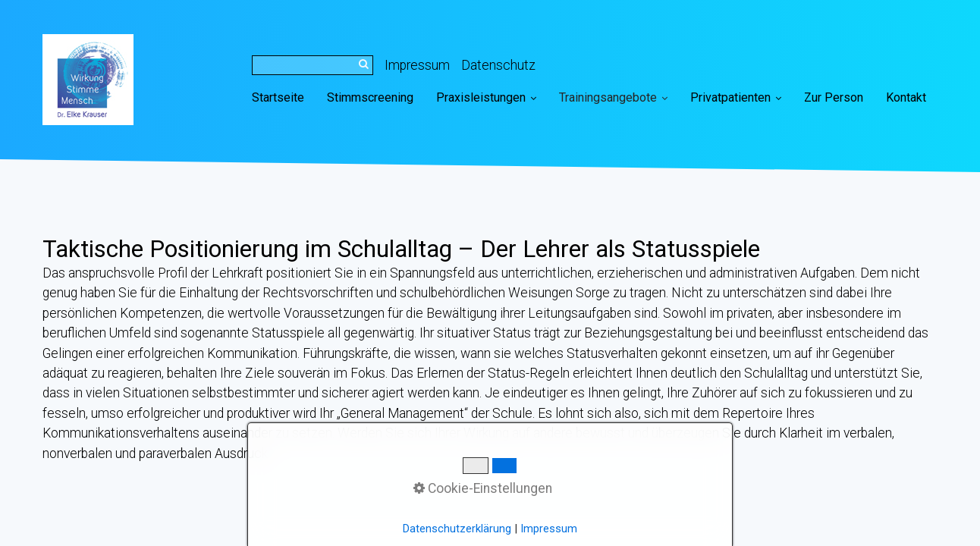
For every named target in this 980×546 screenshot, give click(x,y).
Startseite (278, 97)
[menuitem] (284, 97)
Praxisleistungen (486, 97)
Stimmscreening (370, 97)
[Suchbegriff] (313, 65)
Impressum (417, 65)
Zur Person (834, 97)
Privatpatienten (736, 97)
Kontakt (906, 97)
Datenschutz (498, 65)
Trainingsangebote (613, 97)
